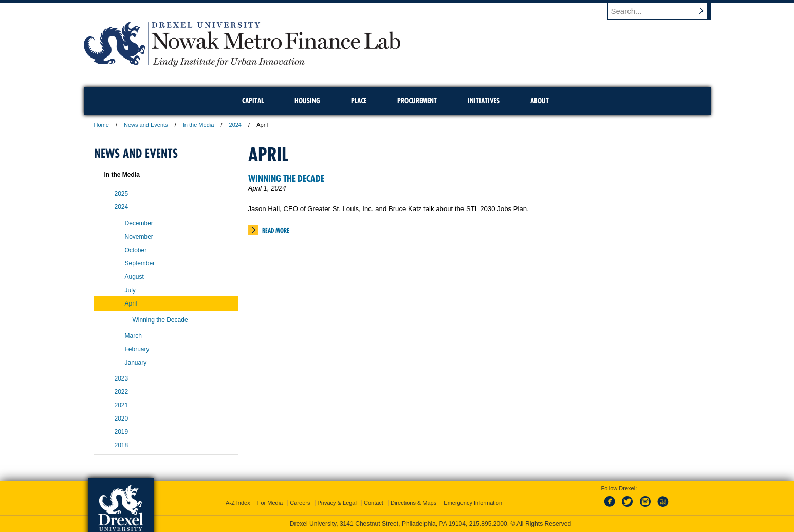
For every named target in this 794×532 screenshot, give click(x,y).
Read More (276, 230)
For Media (270, 503)
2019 (122, 432)
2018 (122, 445)
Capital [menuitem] (253, 101)
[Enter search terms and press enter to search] (664, 11)
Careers (300, 503)
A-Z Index (238, 503)
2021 (122, 405)
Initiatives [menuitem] (484, 101)
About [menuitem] (540, 101)
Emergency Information (473, 503)
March (133, 336)
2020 (122, 419)
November (139, 237)
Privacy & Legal (337, 503)
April (131, 303)
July (130, 290)
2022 (122, 392)
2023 (122, 378)
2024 (235, 125)
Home (101, 125)
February (137, 349)
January (136, 363)
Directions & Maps (413, 503)
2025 (122, 194)
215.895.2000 (488, 524)
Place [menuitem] (359, 101)
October (136, 250)
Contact (374, 503)
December (139, 223)
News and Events (146, 125)
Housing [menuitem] (307, 101)
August (134, 277)
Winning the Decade (286, 178)
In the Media (199, 125)
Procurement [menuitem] (417, 101)
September (140, 263)
